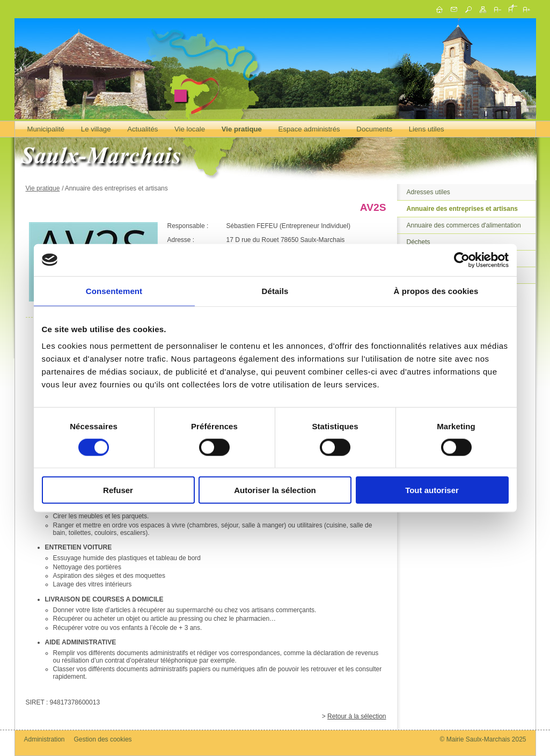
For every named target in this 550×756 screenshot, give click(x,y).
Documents (374, 129)
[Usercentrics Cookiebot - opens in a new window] (462, 260)
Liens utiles (427, 129)
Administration (45, 739)
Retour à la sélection (357, 716)
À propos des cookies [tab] (436, 291)
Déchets (419, 242)
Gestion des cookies (103, 739)
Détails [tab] (275, 291)
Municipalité (46, 129)
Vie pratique (242, 129)
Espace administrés (309, 129)
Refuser (118, 490)
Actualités (142, 129)
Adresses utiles (428, 192)
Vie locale (190, 129)
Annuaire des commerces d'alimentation (464, 225)
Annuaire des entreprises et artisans (462, 209)
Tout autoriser (432, 490)
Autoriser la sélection (275, 490)
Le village (96, 129)
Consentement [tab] (114, 291)
